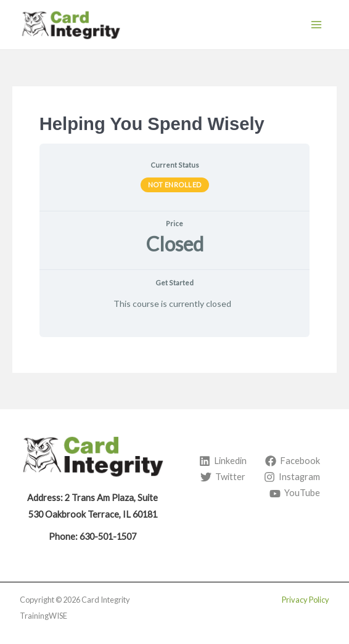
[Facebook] (293, 461)
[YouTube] (295, 494)
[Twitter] (223, 477)
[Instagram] (292, 477)
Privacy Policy (306, 600)
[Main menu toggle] (316, 25)
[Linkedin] (223, 461)
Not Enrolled (175, 185)
